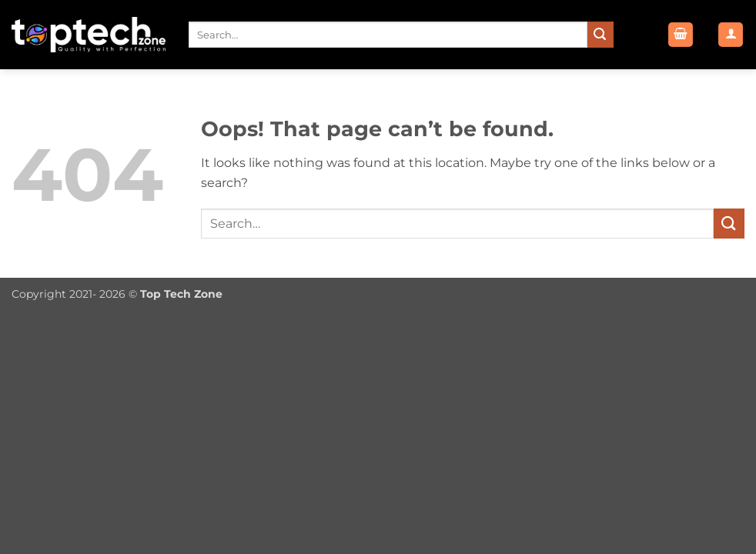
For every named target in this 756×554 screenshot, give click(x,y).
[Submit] (600, 35)
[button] (681, 35)
